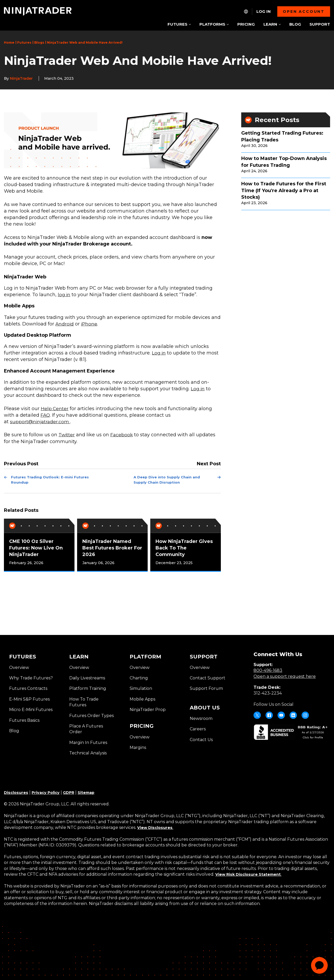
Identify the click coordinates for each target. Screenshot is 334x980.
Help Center (55, 409)
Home (9, 42)
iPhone (90, 324)
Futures (24, 42)
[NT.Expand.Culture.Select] (246, 12)
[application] (319, 965)
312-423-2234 (268, 692)
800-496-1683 (268, 669)
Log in (159, 353)
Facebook (122, 435)
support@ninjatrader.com (41, 422)
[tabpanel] (39, 544)
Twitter (67, 435)
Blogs (39, 42)
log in (64, 295)
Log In (264, 12)
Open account (304, 12)
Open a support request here (285, 675)
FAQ (45, 415)
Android (65, 324)
